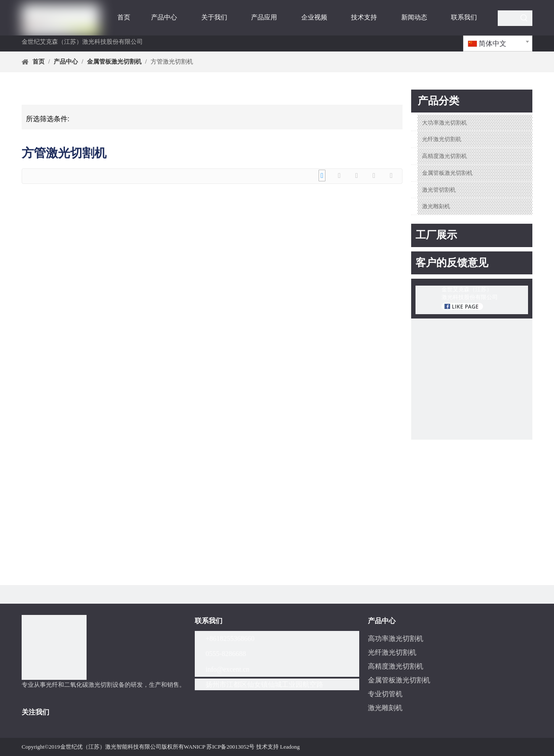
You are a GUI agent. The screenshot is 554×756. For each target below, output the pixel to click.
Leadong (290, 747)
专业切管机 (385, 694)
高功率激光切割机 (396, 639)
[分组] (54, 647)
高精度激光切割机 (444, 156)
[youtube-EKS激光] (472, 379)
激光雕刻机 (436, 206)
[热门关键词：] (524, 18)
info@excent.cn (227, 669)
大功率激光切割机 (444, 123)
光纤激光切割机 (442, 139)
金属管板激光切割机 (447, 173)
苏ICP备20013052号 (230, 747)
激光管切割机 (439, 190)
